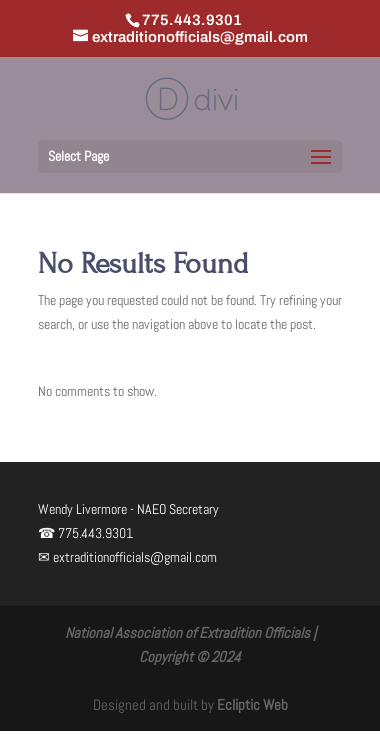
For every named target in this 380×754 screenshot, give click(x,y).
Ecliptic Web (252, 704)
